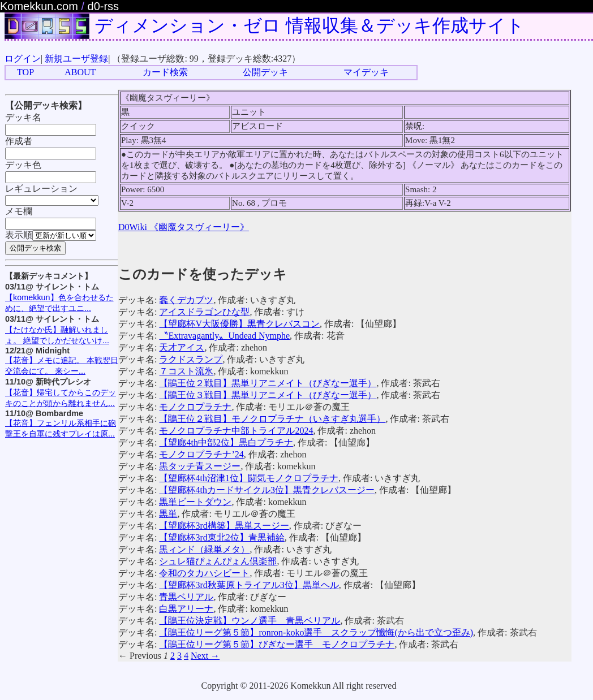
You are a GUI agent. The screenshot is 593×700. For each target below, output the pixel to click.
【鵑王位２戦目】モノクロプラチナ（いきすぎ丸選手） (272, 419)
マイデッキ (366, 72)
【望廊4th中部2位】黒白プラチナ (226, 442)
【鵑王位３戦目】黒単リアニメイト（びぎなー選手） (268, 395)
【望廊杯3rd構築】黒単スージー (224, 526)
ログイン (23, 59)
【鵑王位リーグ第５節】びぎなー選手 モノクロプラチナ (277, 644)
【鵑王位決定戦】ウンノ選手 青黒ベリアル (250, 621)
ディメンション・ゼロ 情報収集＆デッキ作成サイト (310, 25)
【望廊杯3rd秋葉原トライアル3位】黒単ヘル (249, 585)
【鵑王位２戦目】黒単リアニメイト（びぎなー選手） (268, 383)
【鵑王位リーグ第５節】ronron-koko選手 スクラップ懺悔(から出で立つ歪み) (316, 632)
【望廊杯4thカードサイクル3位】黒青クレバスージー (267, 490)
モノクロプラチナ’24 (201, 454)
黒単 (168, 514)
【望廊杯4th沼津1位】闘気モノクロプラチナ (248, 478)
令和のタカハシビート (204, 573)
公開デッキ (265, 72)
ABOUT (80, 72)
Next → (205, 656)
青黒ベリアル (186, 597)
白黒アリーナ (186, 609)
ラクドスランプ (191, 359)
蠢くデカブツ (186, 300)
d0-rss (104, 6)
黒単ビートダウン (195, 502)
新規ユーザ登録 (76, 59)
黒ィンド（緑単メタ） (204, 549)
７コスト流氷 (186, 371)
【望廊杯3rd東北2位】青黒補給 (222, 537)
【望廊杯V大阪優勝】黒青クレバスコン (239, 324)
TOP (25, 72)
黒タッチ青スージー (200, 466)
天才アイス (182, 347)
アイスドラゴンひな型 (204, 312)
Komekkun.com (39, 6)
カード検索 (165, 72)
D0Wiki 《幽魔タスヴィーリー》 (184, 227)
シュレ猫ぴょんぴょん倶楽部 (218, 561)
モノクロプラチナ (195, 407)
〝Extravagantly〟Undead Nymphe (224, 336)
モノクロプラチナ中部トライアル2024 (236, 431)
